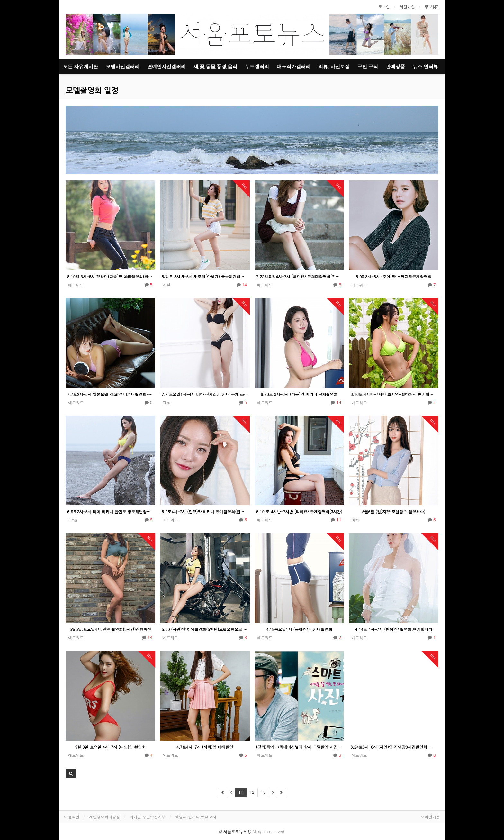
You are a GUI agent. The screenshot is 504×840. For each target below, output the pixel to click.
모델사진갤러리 (123, 67)
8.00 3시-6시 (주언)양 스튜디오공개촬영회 (394, 276)
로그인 (384, 7)
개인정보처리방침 (104, 817)
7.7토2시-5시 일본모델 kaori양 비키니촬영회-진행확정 (110, 394)
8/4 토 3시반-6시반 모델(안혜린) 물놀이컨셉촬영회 (205, 276)
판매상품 (395, 67)
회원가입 (407, 7)
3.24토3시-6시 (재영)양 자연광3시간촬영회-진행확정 (394, 747)
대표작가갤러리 (294, 67)
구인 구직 (368, 67)
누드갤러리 (257, 67)
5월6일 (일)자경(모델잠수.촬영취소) (394, 511)
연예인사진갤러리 (166, 67)
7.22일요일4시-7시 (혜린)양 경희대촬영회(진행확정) (299, 276)
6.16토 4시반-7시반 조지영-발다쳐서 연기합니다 (394, 394)
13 (263, 792)
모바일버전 (430, 817)
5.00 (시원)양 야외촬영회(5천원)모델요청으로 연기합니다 (205, 629)
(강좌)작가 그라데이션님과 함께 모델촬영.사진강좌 (299, 747)
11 (241, 792)
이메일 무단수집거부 (148, 817)
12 (252, 792)
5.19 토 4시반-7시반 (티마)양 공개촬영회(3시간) (299, 511)
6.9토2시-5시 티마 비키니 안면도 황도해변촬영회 (110, 511)
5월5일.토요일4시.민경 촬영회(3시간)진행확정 (110, 629)
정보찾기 (432, 7)
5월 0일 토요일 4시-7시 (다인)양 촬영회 (110, 747)
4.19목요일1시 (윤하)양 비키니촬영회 (299, 629)
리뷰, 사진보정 (334, 67)
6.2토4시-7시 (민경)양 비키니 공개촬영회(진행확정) (205, 511)
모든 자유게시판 (81, 67)
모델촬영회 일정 (92, 91)
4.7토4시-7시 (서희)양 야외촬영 (205, 747)
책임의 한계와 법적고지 (196, 817)
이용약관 (72, 817)
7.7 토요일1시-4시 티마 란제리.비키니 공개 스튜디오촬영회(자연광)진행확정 (205, 394)
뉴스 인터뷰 (425, 67)
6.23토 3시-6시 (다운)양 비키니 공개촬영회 (299, 394)
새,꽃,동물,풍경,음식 (215, 67)
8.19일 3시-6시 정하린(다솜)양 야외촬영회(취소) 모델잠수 (110, 276)
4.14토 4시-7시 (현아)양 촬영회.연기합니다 (394, 629)
